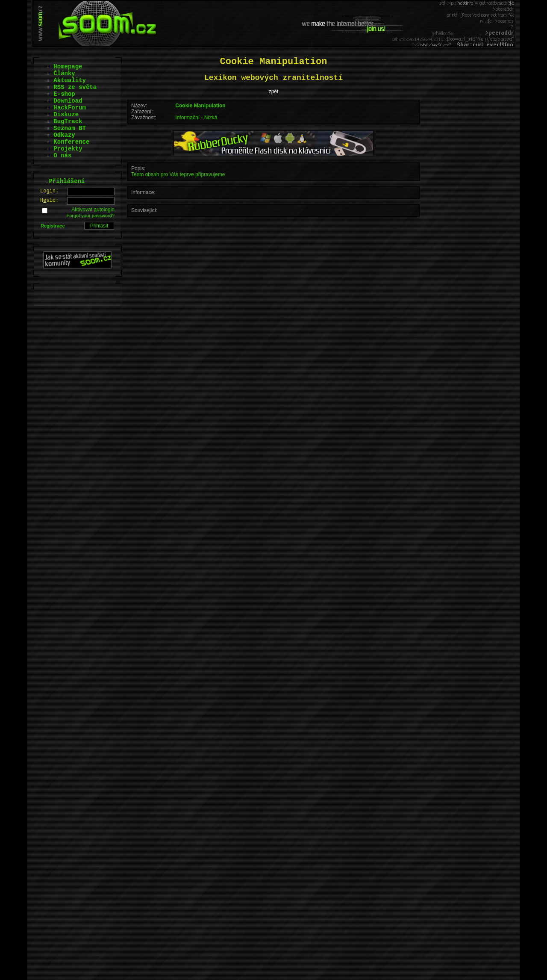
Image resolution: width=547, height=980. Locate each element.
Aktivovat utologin (93, 210)
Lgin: (49, 191)
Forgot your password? (91, 215)
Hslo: (49, 201)
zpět (274, 92)
